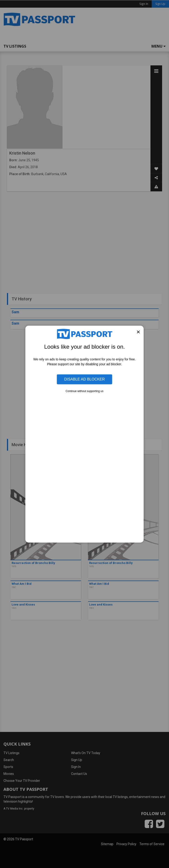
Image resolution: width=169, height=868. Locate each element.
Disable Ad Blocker (84, 379)
